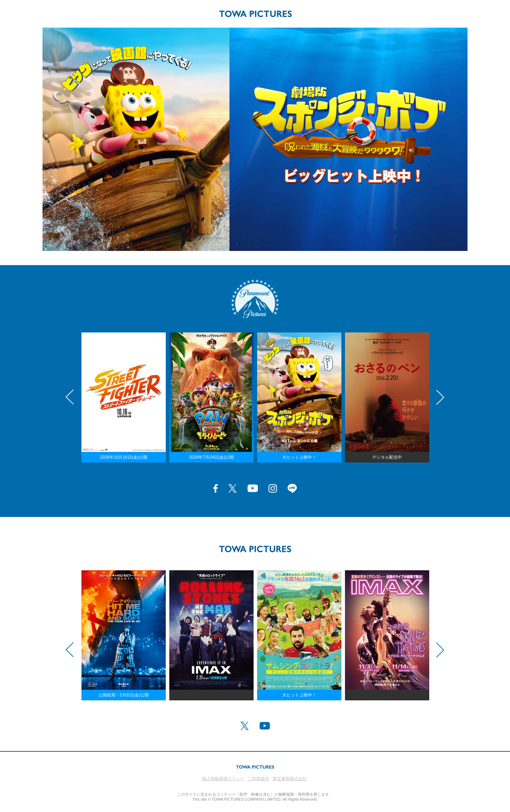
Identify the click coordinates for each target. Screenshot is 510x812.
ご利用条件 (259, 779)
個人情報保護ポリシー (223, 779)
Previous (70, 397)
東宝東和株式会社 (290, 779)
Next (440, 397)
